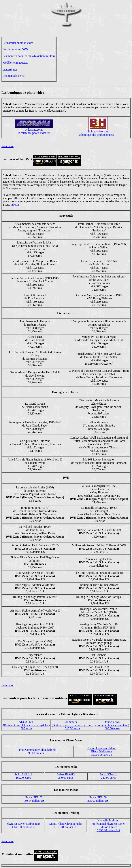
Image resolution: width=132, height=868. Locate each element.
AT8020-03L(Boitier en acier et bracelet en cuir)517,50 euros (72, 725)
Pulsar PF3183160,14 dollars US (34, 799)
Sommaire (7, 146)
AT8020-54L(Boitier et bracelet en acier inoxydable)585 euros (26, 725)
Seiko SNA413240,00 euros (66, 776)
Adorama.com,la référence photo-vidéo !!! (34, 131)
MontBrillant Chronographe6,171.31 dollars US (66, 825)
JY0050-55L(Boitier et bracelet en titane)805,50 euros (112, 725)
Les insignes (10, 69)
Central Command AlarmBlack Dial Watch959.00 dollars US (101, 751)
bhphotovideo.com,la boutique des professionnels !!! (98, 133)
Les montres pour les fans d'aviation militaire (29, 56)
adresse (15, 205)
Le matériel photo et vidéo (18, 43)
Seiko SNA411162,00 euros (23, 776)
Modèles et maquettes (15, 63)
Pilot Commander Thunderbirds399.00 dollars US (38, 751)
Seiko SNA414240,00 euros (109, 776)
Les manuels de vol (14, 76)
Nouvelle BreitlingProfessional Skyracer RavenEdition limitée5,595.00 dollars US (108, 825)
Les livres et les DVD (15, 49)
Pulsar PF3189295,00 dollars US (98, 799)
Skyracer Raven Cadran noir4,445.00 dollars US (23, 825)
